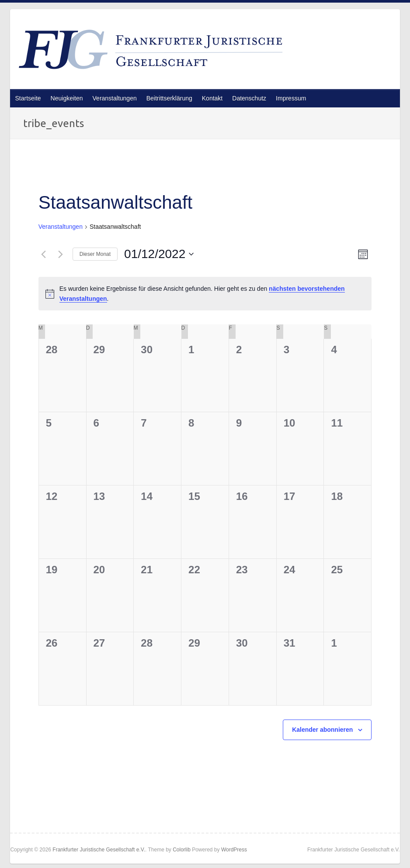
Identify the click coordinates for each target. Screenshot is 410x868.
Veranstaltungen (115, 98)
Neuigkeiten (67, 98)
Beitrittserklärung (169, 98)
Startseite (28, 98)
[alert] (205, 294)
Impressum (291, 98)
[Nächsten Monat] (61, 254)
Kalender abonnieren (322, 730)
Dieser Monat (95, 254)
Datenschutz (249, 98)
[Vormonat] (44, 254)
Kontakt (212, 98)
